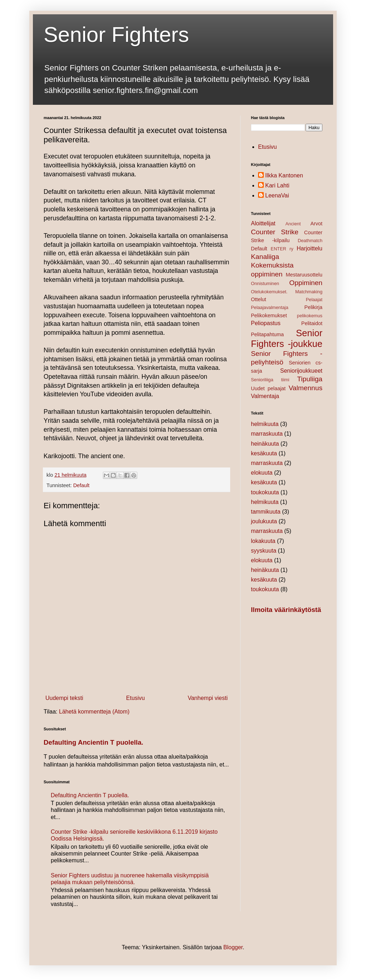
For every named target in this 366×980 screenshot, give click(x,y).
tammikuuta (266, 512)
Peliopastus (266, 323)
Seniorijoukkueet (301, 371)
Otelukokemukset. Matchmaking (287, 292)
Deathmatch (310, 241)
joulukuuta (264, 521)
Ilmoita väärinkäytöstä (286, 610)
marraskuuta (267, 434)
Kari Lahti (277, 185)
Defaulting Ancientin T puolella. (93, 742)
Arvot (316, 224)
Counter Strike (275, 232)
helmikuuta (265, 424)
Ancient (293, 224)
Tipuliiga (310, 379)
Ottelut (258, 299)
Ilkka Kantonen (284, 175)
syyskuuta (264, 551)
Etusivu (135, 698)
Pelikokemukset (269, 315)
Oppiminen (306, 283)
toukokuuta (265, 492)
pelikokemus (310, 316)
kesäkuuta (264, 453)
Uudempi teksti (64, 698)
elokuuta (262, 473)
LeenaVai (277, 195)
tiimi (285, 380)
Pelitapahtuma (267, 334)
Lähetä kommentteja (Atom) (94, 712)
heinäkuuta (265, 444)
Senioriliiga (262, 380)
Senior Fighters (116, 35)
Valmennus (305, 388)
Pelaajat (314, 300)
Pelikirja (313, 307)
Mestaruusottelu (304, 275)
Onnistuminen (265, 283)
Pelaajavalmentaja (270, 307)
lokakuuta (263, 541)
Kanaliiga (265, 257)
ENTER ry (282, 249)
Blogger (233, 947)
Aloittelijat (263, 223)
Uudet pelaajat (268, 388)
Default (81, 485)
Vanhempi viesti (208, 698)
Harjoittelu (310, 248)
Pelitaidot (312, 323)
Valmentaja (265, 396)
